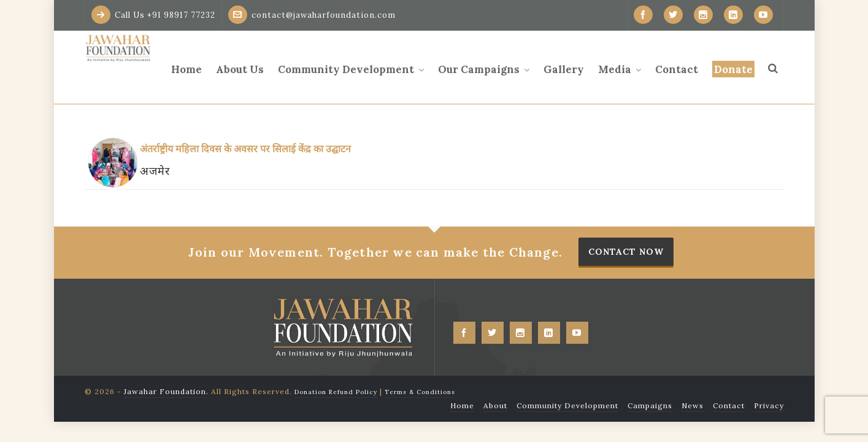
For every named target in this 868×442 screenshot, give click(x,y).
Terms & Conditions (420, 392)
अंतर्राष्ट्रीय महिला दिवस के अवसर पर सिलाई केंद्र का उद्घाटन (245, 149)
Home (462, 405)
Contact (729, 405)
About (495, 405)
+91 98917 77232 (181, 15)
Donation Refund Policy (336, 392)
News (693, 405)
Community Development (567, 405)
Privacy (769, 405)
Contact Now (626, 252)
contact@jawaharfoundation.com (312, 15)
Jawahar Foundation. (166, 391)
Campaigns (650, 405)
